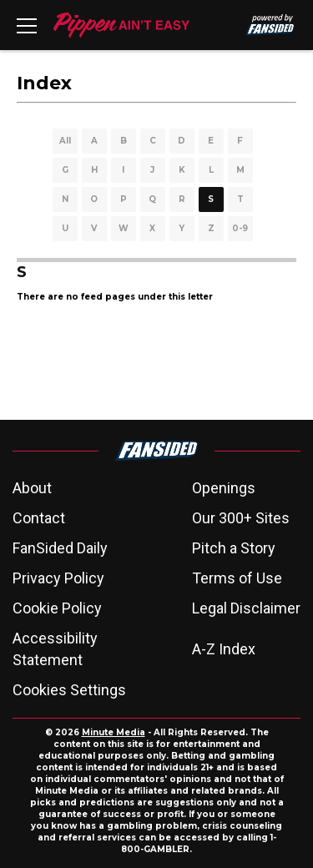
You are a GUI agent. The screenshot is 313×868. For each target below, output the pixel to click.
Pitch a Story (234, 548)
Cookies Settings (69, 690)
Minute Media (114, 732)
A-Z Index (224, 649)
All (65, 141)
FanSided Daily (60, 548)
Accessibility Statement (55, 649)
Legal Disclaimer (246, 608)
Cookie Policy (57, 608)
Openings (224, 488)
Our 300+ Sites (241, 518)
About (32, 488)
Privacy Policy (58, 578)
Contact (39, 518)
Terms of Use (237, 578)
